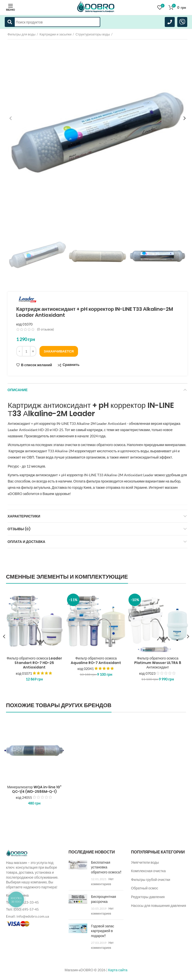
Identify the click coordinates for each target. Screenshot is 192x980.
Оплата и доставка (26, 542)
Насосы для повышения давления (158, 905)
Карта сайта (118, 970)
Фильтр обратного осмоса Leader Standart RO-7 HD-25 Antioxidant (34, 663)
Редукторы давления (148, 897)
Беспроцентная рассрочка (103, 899)
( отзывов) (45, 329)
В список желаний (36, 365)
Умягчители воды (145, 862)
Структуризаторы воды (93, 34)
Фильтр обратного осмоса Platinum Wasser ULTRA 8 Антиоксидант (158, 663)
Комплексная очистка (148, 871)
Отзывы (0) (19, 529)
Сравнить (71, 365)
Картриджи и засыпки (55, 34)
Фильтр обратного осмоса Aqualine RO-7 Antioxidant (96, 660)
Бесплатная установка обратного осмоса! (106, 867)
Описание (17, 390)
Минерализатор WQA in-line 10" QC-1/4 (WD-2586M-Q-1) (34, 789)
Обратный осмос (144, 888)
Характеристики (24, 516)
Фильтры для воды (21, 34)
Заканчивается (59, 351)
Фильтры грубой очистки (151, 880)
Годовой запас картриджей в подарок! (103, 931)
